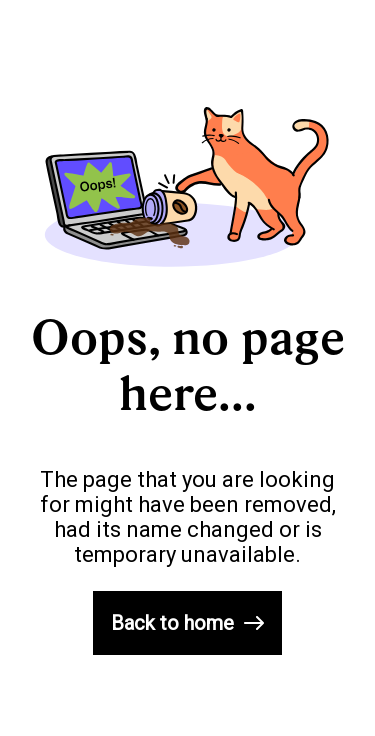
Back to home (187, 623)
